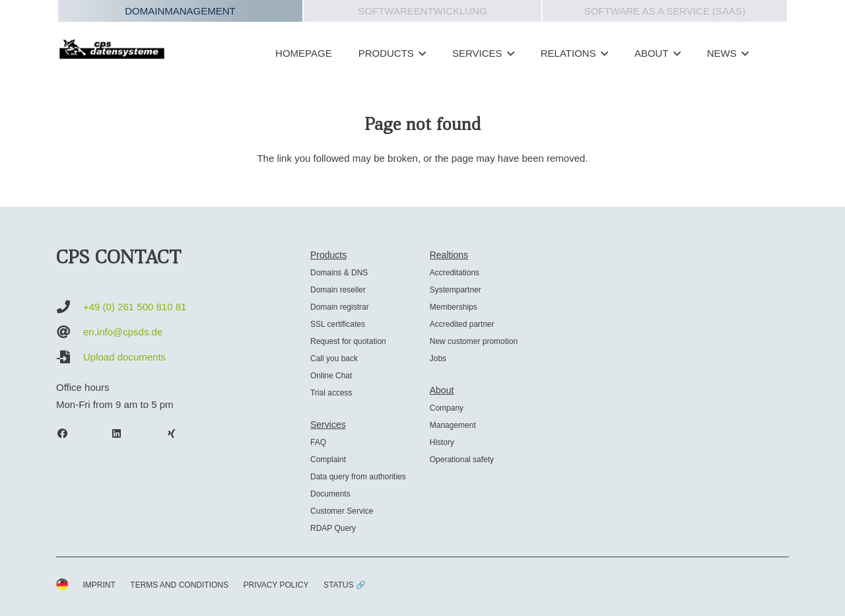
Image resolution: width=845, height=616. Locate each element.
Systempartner (456, 290)
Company (447, 408)
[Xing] (178, 434)
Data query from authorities (358, 477)
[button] (420, 53)
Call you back (334, 359)
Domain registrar (340, 307)
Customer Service (342, 511)
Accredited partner (462, 324)
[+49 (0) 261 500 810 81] (70, 307)
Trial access (331, 393)
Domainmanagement (180, 11)
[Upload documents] (70, 357)
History (442, 442)
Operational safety (462, 460)
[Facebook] (69, 434)
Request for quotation (348, 341)
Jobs (438, 359)
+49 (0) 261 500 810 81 (135, 307)
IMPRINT (99, 585)
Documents (330, 494)
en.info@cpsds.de (123, 332)
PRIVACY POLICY (276, 585)
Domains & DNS (339, 273)
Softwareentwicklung (422, 11)
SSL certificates (338, 324)
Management (453, 425)
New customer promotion (474, 341)
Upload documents (124, 357)
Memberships (454, 307)
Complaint (328, 460)
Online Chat (331, 376)
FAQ (318, 442)
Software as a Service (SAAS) (665, 11)
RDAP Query (333, 528)
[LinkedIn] (123, 434)
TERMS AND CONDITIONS (179, 585)
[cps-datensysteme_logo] (112, 49)
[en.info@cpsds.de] (70, 332)
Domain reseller (338, 290)
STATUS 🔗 (345, 585)
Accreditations (455, 273)
